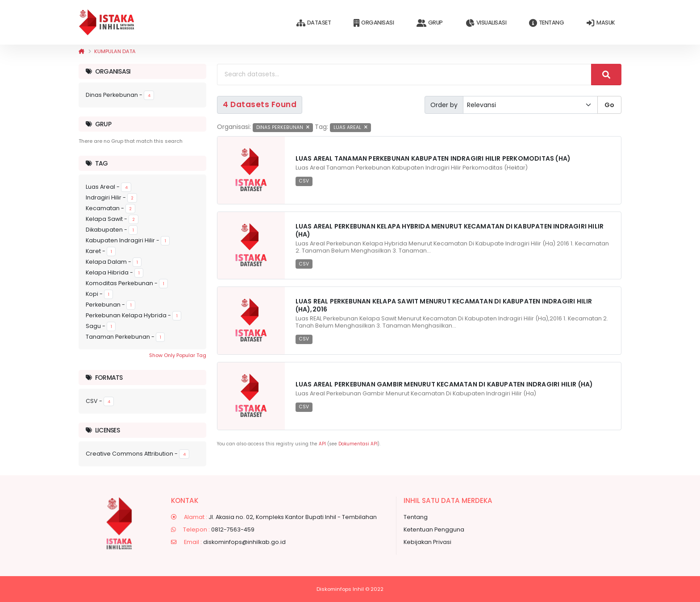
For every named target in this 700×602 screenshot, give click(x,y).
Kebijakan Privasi (427, 542)
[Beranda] (81, 51)
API (322, 444)
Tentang (546, 23)
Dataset (314, 23)
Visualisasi (486, 23)
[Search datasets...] (404, 75)
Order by (444, 105)
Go (609, 105)
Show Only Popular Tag (178, 355)
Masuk (601, 23)
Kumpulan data (115, 51)
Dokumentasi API (358, 444)
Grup (430, 23)
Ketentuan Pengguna (434, 529)
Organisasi (374, 23)
